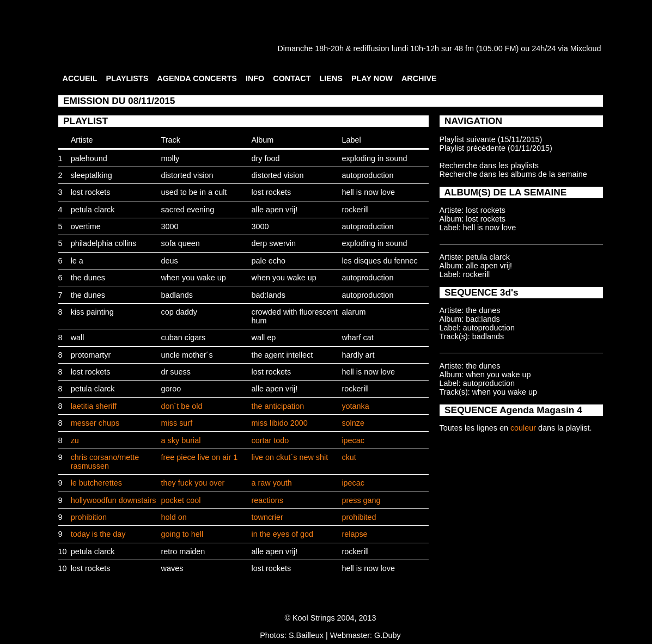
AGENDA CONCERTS (197, 78)
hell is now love (368, 192)
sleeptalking (92, 175)
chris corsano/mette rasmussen (105, 462)
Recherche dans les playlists (489, 165)
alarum (354, 312)
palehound (89, 158)
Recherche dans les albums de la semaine (513, 174)
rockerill (355, 210)
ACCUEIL (80, 78)
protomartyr (91, 355)
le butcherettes (96, 483)
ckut (349, 457)
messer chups (95, 423)
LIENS (331, 78)
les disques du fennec (379, 261)
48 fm (464, 48)
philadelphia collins (104, 243)
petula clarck (93, 210)
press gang (361, 500)
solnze (353, 423)
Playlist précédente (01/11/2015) (496, 148)
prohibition (89, 517)
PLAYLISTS (127, 78)
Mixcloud (586, 48)
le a (77, 261)
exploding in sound (374, 158)
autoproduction (367, 175)
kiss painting (92, 312)
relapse (354, 534)
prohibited (359, 517)
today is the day (98, 534)
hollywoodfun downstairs (114, 500)
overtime (86, 226)
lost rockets (91, 192)
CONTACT (292, 78)
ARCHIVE (419, 78)
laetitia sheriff (94, 406)
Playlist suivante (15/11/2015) (491, 139)
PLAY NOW (372, 78)
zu (75, 440)
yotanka (355, 406)
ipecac (353, 440)
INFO (255, 78)
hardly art (358, 355)
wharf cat (357, 338)
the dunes (88, 278)
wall (78, 338)
